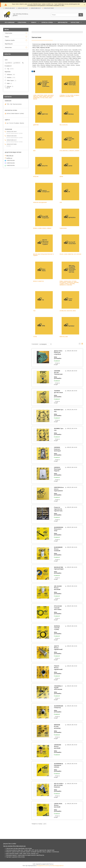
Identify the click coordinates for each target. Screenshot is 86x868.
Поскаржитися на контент (43, 866)
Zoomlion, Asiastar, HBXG (68, 311)
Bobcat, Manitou (38, 281)
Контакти (16, 27)
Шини (61, 177)
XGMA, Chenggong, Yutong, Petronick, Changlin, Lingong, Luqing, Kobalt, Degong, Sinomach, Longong (69, 283)
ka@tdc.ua (9, 158)
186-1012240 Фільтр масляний (58, 588)
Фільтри (36, 177)
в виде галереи (80, 344)
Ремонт (34, 22)
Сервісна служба (47, 22)
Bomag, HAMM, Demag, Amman (42, 228)
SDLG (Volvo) (64, 125)
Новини (7, 27)
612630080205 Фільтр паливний (58, 549)
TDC (34, 311)
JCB (61, 202)
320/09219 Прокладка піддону (57, 469)
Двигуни (36, 125)
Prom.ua (51, 864)
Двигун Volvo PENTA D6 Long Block (58, 352)
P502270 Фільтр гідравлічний (58, 668)
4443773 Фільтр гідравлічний (58, 648)
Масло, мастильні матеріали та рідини (43, 255)
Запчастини (75, 22)
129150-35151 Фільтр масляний (58, 805)
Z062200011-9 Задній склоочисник (58, 688)
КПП (34, 151)
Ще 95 (8, 88)
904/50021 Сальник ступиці (57, 628)
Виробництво (63, 22)
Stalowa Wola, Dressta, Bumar (69, 151)
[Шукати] (81, 15)
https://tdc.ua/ (10, 156)
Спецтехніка (22, 22)
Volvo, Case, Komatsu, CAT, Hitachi (70, 254)
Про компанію (10, 22)
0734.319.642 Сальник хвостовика (58, 608)
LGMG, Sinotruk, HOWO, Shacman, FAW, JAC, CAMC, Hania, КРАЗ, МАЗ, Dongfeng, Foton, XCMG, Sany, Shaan (43, 97)
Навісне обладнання (40, 202)
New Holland (64, 337)
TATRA (35, 337)
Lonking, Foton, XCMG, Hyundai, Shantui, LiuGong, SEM (69, 96)
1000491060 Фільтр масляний (57, 746)
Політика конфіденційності (57, 866)
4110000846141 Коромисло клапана (58, 765)
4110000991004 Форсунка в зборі (58, 529)
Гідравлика (63, 228)
